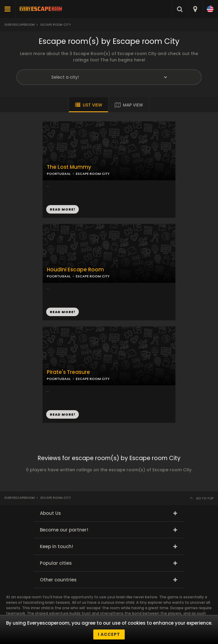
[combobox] (195, 9)
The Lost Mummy (69, 167)
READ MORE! (63, 209)
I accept (109, 634)
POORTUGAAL (59, 174)
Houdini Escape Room (75, 270)
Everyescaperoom (20, 25)
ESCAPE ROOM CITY (93, 174)
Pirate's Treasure (68, 372)
